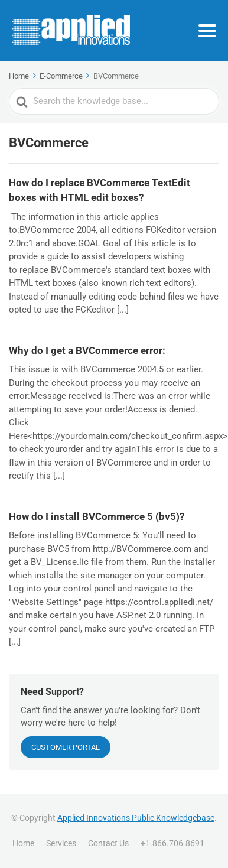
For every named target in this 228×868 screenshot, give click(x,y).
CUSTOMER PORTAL (66, 747)
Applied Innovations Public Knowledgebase (136, 818)
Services (61, 843)
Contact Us (108, 843)
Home (23, 843)
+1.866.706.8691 (172, 843)
